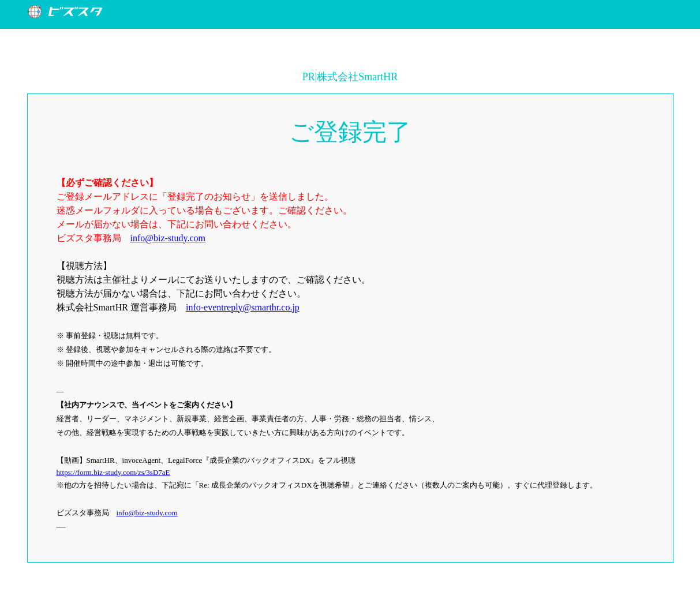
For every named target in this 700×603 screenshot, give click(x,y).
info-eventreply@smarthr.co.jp (243, 307)
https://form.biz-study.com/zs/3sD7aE (113, 472)
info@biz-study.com (168, 238)
